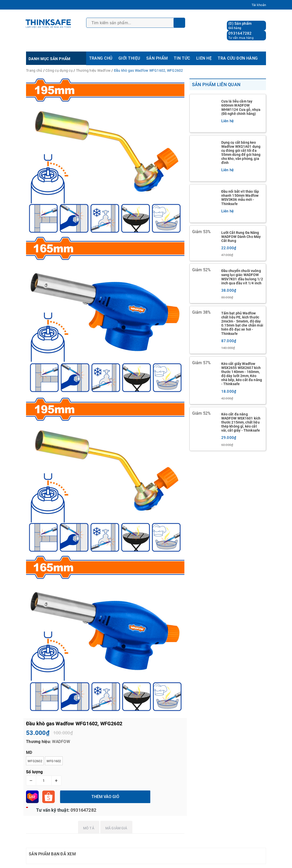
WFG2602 (35, 761)
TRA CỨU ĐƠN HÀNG (238, 58)
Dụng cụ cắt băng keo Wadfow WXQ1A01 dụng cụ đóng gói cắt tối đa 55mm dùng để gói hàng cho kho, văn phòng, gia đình (241, 153)
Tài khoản (259, 5)
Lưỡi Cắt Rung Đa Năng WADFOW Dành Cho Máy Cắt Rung (241, 237)
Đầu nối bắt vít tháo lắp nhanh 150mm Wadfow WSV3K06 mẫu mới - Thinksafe (240, 197)
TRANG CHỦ (101, 58)
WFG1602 (54, 761)
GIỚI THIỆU (129, 58)
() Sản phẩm (240, 26)
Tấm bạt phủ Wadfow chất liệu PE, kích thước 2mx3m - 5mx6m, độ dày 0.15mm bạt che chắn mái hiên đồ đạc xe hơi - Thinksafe (242, 323)
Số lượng (34, 772)
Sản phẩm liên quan (216, 84)
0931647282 (240, 33)
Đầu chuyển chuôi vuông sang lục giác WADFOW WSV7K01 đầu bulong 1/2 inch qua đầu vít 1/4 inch (242, 277)
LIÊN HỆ (204, 58)
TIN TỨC (182, 58)
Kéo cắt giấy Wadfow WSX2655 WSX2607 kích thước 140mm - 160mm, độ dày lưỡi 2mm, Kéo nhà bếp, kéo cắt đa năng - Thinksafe (242, 374)
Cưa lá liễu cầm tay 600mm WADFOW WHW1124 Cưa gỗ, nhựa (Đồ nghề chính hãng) (241, 107)
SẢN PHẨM (157, 58)
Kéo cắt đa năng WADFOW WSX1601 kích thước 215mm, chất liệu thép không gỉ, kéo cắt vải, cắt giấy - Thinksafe (241, 422)
